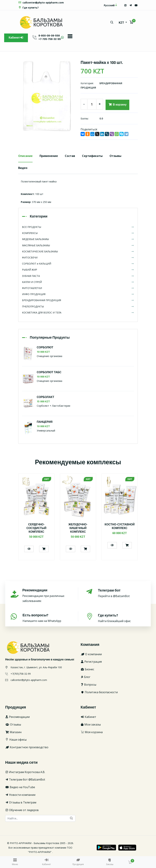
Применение (49, 156)
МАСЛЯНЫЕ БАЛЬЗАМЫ (78, 245)
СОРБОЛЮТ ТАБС (49, 372)
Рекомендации (17, 717)
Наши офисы (16, 740)
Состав (70, 156)
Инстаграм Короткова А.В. (25, 772)
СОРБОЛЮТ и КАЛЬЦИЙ (78, 264)
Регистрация (91, 662)
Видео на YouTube (20, 787)
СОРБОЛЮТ (45, 348)
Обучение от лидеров (22, 810)
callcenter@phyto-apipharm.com (41, 3)
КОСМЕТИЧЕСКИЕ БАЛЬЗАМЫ (78, 251)
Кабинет (16, 38)
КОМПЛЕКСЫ (78, 233)
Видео (23, 168)
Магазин (13, 732)
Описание (25, 156)
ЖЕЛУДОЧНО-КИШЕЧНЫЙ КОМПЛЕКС (78, 528)
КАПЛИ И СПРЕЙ (78, 282)
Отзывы (115, 156)
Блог (85, 677)
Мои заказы (91, 724)
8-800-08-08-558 (49, 36)
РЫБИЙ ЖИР (78, 270)
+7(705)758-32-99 (21, 674)
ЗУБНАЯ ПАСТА (78, 276)
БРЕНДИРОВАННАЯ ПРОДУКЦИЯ (78, 300)
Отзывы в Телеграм (21, 802)
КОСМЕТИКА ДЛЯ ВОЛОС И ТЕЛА (78, 313)
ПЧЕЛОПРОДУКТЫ (78, 306)
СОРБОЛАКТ (45, 397)
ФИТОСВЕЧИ (78, 257)
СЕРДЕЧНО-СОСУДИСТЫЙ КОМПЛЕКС (36, 528)
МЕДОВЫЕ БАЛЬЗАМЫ (78, 239)
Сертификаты (92, 156)
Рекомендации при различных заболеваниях (46, 596)
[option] (47, 96)
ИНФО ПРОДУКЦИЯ (78, 294)
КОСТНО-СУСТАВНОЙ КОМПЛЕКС (120, 526)
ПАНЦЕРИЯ (45, 422)
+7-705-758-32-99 (50, 39)
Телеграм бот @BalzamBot (25, 779)
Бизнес (87, 669)
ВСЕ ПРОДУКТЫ (78, 227)
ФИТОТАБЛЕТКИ (78, 288)
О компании (91, 654)
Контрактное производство (27, 747)
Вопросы (88, 685)
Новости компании (20, 795)
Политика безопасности (99, 692)
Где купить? (28, 8)
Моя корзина (92, 732)
